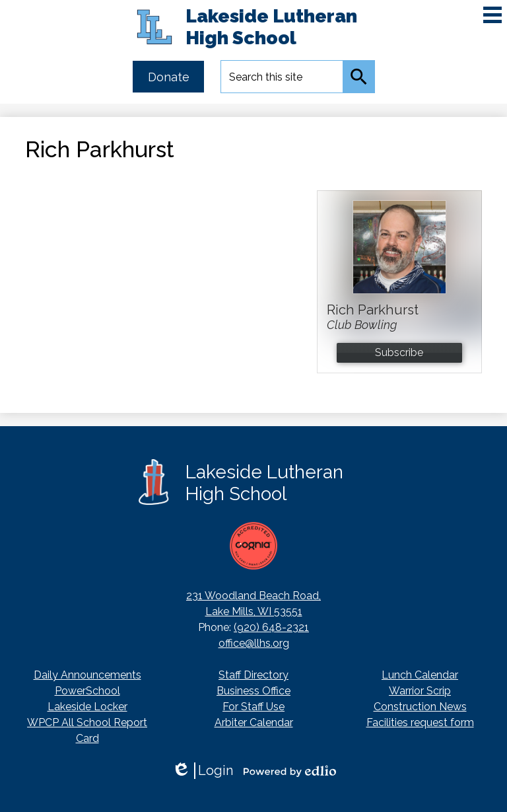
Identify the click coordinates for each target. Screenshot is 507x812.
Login (202, 771)
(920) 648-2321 (271, 627)
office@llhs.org (254, 643)
